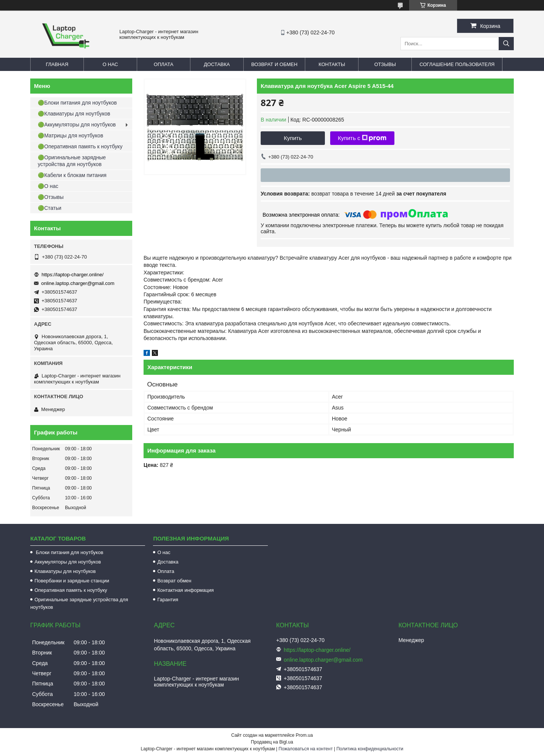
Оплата (164, 64)
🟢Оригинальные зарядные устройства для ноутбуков (72, 161)
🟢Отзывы (51, 197)
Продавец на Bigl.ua (272, 742)
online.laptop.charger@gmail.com (78, 283)
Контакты (332, 64)
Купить (293, 138)
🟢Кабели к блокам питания (72, 175)
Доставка (217, 64)
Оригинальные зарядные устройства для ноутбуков (79, 603)
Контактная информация (185, 590)
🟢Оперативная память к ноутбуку (80, 146)
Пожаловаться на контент (305, 749)
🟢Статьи (49, 208)
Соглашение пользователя (457, 64)
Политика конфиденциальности (370, 749)
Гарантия (168, 600)
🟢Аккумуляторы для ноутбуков (77, 125)
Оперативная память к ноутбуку (71, 590)
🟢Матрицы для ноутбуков (70, 135)
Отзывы (385, 64)
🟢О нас (48, 186)
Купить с (362, 138)
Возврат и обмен (274, 64)
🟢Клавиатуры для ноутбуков (74, 114)
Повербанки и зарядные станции (72, 581)
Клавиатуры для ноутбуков (65, 571)
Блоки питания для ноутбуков (69, 552)
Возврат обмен (174, 581)
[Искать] (506, 44)
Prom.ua (304, 735)
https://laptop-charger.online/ (73, 275)
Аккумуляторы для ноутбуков (68, 562)
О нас (110, 64)
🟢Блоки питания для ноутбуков (77, 103)
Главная (57, 64)
